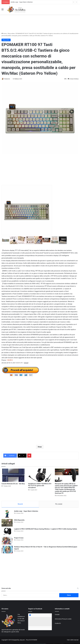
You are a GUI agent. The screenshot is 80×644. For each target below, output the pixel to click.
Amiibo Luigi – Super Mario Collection (22, 2)
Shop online (11, 33)
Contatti (57, 615)
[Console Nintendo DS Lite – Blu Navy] (13, 475)
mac (40, 447)
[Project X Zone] (7, 541)
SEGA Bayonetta (19, 521)
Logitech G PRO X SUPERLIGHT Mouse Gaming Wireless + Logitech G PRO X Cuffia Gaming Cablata (45, 530)
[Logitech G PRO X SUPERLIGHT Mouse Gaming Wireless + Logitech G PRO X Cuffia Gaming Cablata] (7, 532)
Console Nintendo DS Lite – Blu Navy (13, 484)
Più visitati (59, 504)
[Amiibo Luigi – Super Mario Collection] (7, 514)
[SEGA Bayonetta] (7, 523)
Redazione (8, 79)
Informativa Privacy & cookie (63, 620)
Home (4, 33)
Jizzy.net (22, 640)
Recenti (20, 504)
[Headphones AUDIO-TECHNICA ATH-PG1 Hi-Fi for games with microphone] (40, 475)
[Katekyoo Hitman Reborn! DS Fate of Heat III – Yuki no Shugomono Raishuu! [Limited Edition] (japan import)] (7, 550)
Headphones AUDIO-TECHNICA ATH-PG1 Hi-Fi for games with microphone (40, 486)
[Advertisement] (40, 25)
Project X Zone (19, 538)
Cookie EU (58, 624)
